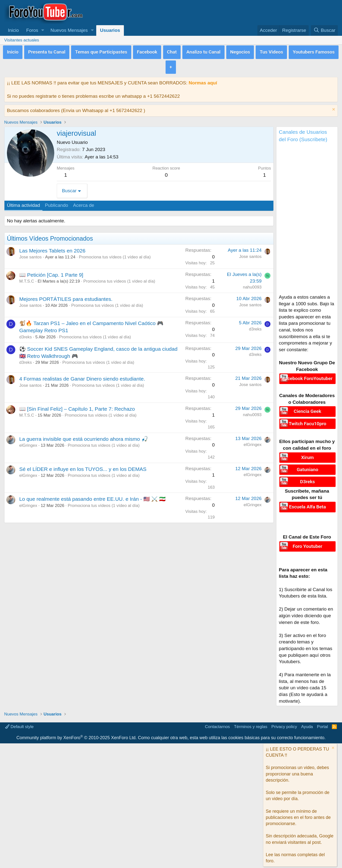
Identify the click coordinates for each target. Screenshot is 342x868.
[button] (43, 30)
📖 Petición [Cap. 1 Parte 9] (51, 273)
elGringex (28, 443)
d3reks (26, 335)
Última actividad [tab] (23, 203)
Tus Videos (271, 51)
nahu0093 (252, 285)
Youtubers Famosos (314, 51)
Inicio (13, 30)
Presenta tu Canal (47, 51)
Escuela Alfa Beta (307, 503)
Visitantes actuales (22, 40)
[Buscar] (324, 30)
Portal (323, 723)
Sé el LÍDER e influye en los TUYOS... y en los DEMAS (83, 467)
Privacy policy (284, 723)
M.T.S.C (27, 279)
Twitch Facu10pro (307, 421)
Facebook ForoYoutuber (308, 376)
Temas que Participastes (101, 51)
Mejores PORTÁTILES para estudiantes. (66, 297)
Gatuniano (307, 467)
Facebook (147, 51)
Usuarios (110, 30)
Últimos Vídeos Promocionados (50, 236)
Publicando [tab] (57, 203)
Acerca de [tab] (84, 203)
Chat (172, 51)
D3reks (307, 478)
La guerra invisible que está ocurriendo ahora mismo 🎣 (84, 437)
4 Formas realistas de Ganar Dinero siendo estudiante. (82, 377)
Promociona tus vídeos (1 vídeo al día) (115, 255)
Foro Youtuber (307, 542)
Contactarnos (218, 723)
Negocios (240, 51)
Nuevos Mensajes (69, 30)
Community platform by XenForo (77, 734)
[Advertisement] (307, 218)
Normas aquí (203, 81)
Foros (32, 30)
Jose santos (30, 255)
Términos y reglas (251, 723)
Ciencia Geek (307, 409)
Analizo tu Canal (203, 51)
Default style (19, 723)
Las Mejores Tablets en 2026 (52, 249)
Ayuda (307, 723)
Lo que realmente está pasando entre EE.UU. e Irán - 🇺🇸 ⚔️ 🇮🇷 (92, 497)
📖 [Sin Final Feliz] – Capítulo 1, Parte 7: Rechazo (77, 407)
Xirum (308, 455)
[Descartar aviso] (333, 108)
